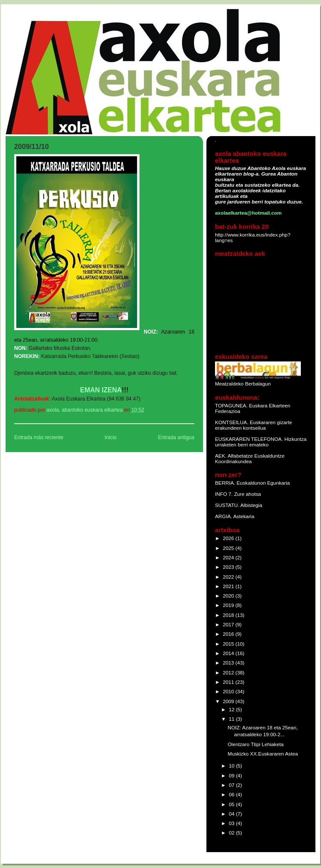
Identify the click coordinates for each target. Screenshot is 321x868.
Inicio (111, 437)
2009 (229, 701)
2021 (229, 586)
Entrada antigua (176, 437)
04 (232, 814)
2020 (229, 596)
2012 (229, 672)
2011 (229, 682)
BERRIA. (225, 483)
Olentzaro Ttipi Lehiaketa (255, 744)
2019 (229, 605)
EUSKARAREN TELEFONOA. (249, 439)
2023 (229, 567)
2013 (229, 663)
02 (232, 833)
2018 (229, 615)
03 (232, 823)
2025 (229, 548)
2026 (229, 538)
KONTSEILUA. (232, 422)
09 (232, 775)
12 (232, 709)
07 (232, 785)
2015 (229, 644)
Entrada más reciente (39, 437)
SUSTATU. (228, 505)
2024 (229, 557)
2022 (229, 577)
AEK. (221, 456)
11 (232, 719)
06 (232, 794)
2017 (229, 624)
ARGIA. (224, 516)
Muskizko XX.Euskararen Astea (263, 754)
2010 (229, 691)
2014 (229, 653)
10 (232, 766)
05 (232, 804)
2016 (229, 634)
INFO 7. (224, 494)
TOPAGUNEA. (232, 405)
